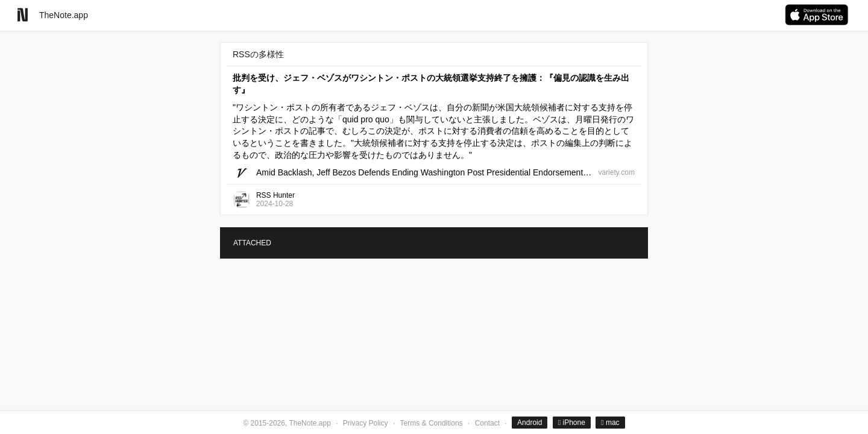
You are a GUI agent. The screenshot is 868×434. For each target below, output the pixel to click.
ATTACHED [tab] (252, 243)
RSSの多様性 (258, 54)
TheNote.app (64, 15)
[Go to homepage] (23, 15)
